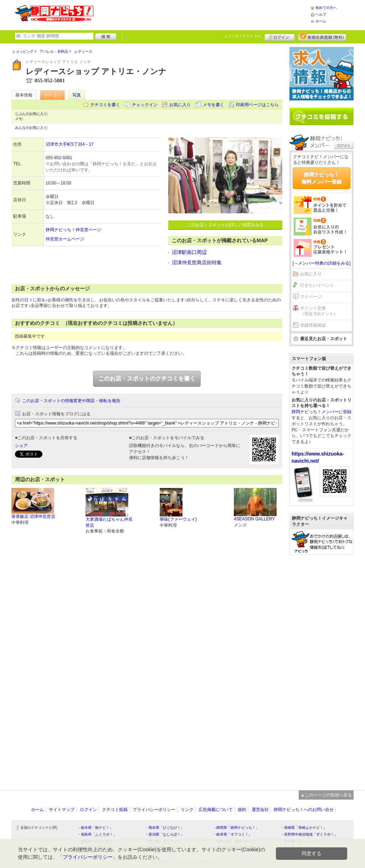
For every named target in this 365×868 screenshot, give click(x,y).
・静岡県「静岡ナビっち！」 (236, 828)
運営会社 (260, 810)
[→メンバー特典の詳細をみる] (322, 263)
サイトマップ (62, 810)
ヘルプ (321, 14)
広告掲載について (216, 810)
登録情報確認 (313, 325)
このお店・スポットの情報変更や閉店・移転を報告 (71, 401)
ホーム (321, 21)
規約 (242, 810)
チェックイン (145, 105)
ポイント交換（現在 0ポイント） (319, 311)
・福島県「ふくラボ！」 (97, 834)
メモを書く (214, 105)
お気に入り (180, 105)
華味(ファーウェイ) (178, 519)
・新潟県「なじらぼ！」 (165, 834)
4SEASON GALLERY (254, 519)
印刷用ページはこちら (257, 105)
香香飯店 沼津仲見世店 (33, 516)
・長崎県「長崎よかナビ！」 (304, 828)
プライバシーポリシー (154, 810)
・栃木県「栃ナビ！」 (95, 828)
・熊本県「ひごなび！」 (165, 828)
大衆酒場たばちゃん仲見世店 (109, 522)
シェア (21, 446)
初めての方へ (326, 8)
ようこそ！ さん (243, 36)
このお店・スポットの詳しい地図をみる (225, 225)
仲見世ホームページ (65, 239)
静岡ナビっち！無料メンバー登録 (322, 178)
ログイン (280, 36)
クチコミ (52, 95)
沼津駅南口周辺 (189, 252)
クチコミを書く (105, 105)
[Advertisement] (202, 14)
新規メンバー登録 (322, 36)
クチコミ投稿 (115, 810)
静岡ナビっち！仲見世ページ (73, 230)
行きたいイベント (317, 285)
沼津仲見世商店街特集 (197, 263)
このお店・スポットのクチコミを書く (147, 378)
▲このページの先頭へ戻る (326, 795)
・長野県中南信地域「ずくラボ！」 (309, 834)
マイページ (311, 297)
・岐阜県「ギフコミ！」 (232, 834)
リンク (187, 810)
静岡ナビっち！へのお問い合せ (304, 810)
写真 (77, 95)
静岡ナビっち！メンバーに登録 (322, 412)
